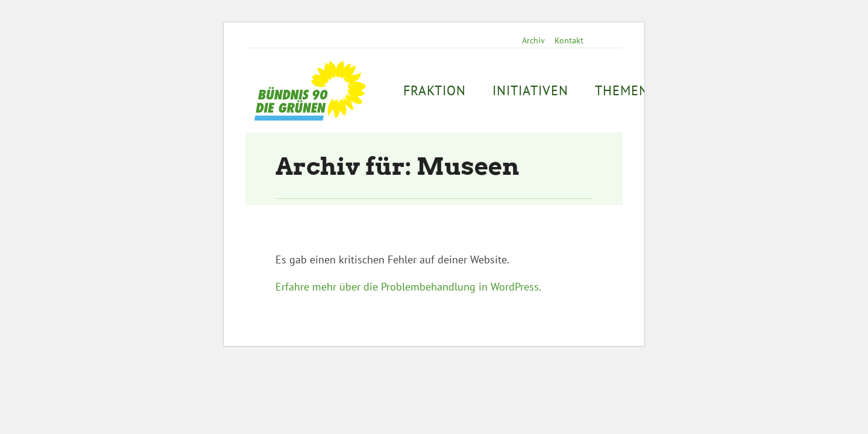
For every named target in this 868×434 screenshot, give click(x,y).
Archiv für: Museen (398, 166)
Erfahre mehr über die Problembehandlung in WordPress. (408, 287)
